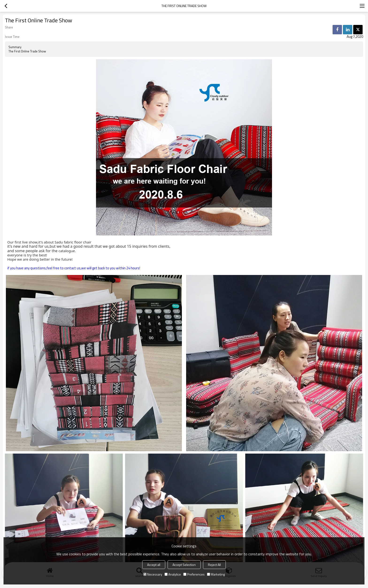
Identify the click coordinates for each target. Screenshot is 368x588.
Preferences (194, 574)
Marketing (216, 574)
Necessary (153, 574)
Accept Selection (184, 565)
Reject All (214, 565)
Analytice (173, 574)
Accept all (154, 565)
